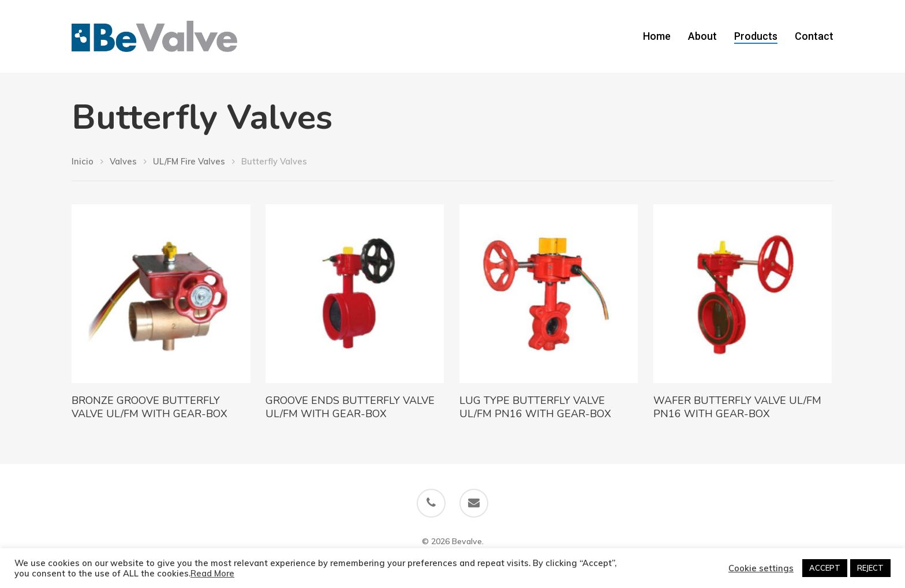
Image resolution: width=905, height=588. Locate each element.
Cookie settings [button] (761, 568)
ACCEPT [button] (825, 568)
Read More (212, 574)
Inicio (83, 161)
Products (756, 36)
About (702, 36)
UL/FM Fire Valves (189, 161)
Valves (123, 161)
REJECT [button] (870, 568)
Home (657, 36)
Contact (814, 36)
